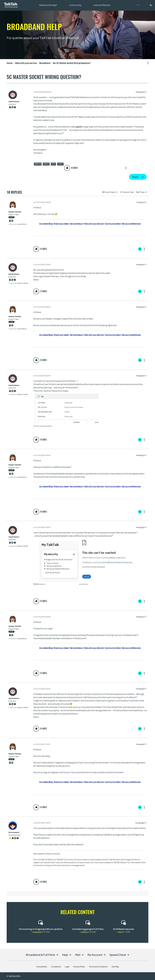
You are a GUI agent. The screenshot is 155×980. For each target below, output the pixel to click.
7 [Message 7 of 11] (143, 617)
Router (53, 164)
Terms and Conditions (98, 967)
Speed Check (118, 955)
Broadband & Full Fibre (40, 955)
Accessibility (42, 967)
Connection (38, 164)
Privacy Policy (79, 967)
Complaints (56, 967)
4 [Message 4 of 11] (143, 376)
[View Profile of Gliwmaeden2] (14, 832)
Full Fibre (85, 932)
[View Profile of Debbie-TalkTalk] (18, 212)
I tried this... (42, 584)
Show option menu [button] (146, 63)
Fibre (120, 932)
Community (140, 5)
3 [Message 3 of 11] (143, 307)
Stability (60, 164)
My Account (95, 955)
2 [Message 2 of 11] (143, 264)
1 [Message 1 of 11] (143, 202)
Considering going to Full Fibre (88, 929)
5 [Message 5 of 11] (143, 455)
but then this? (83, 584)
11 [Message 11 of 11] (143, 92)
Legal (67, 967)
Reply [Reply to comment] (140, 249)
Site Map (115, 967)
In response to (18, 224)
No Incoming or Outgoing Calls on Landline (41, 929)
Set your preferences (134, 224)
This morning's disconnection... (43, 426)
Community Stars (114, 224)
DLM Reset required (124, 929)
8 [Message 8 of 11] (143, 689)
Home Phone (37, 932)
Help (65, 955)
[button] (151, 5)
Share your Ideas (59, 224)
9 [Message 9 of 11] (143, 744)
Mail (78, 955)
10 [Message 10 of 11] (142, 823)
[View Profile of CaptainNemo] (14, 102)
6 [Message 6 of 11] (143, 527)
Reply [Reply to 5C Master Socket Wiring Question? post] (135, 177)
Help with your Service (94, 224)
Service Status (75, 224)
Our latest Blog (43, 224)
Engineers (46, 164)
